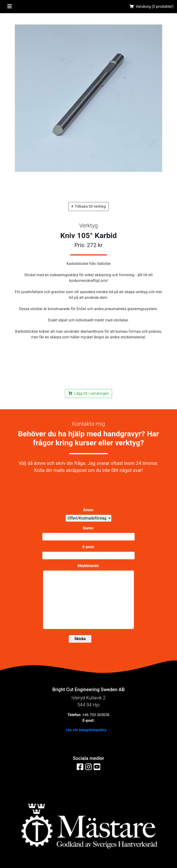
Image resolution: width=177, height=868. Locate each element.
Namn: (88, 528)
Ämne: (88, 510)
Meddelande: (88, 566)
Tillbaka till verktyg (88, 206)
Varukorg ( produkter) (151, 6)
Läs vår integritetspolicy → (89, 730)
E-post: (88, 547)
